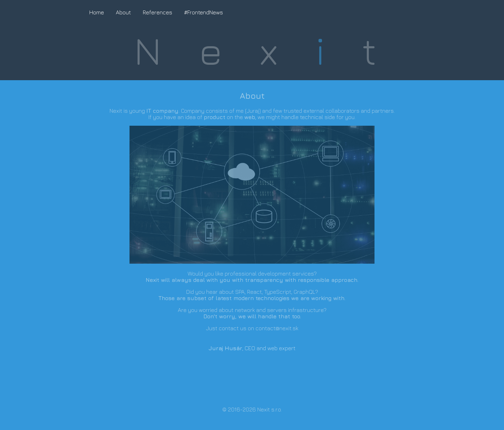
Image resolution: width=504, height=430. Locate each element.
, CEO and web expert (252, 348)
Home (97, 12)
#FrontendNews (204, 12)
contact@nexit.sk (277, 328)
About (123, 12)
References (157, 12)
